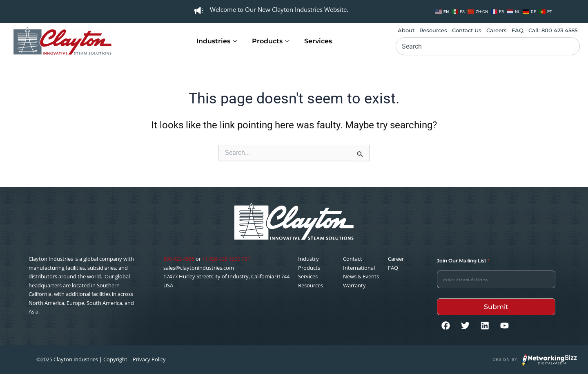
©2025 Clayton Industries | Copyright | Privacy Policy (101, 359)
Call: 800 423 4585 (553, 30)
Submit (496, 307)
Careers (497, 30)
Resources (433, 30)
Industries (217, 41)
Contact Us (467, 30)
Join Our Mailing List (463, 261)
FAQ (518, 30)
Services (318, 41)
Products (271, 41)
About (406, 30)
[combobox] (488, 46)
